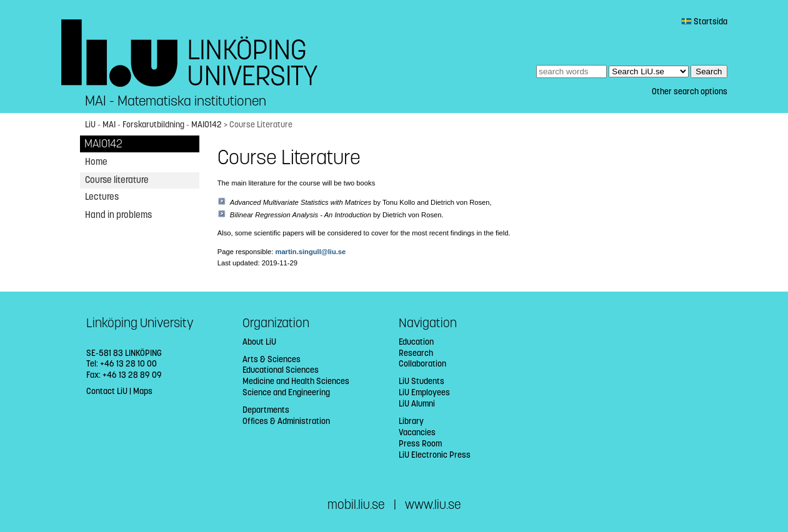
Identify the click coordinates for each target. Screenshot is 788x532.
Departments (266, 410)
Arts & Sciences (272, 359)
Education (416, 342)
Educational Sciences (281, 370)
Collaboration (422, 364)
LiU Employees (424, 392)
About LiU (259, 342)
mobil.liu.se (356, 505)
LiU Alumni (417, 404)
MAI (109, 125)
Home (96, 162)
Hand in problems (118, 215)
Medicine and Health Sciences (296, 381)
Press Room (420, 444)
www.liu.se (433, 505)
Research (416, 353)
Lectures (102, 197)
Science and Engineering (286, 392)
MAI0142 (207, 125)
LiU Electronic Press (435, 455)
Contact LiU (107, 391)
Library (411, 421)
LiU (90, 125)
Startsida (704, 22)
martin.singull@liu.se (310, 252)
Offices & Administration (286, 421)
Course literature (117, 180)
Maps (143, 391)
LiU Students (421, 381)
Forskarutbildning (153, 125)
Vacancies (417, 432)
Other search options (690, 91)
